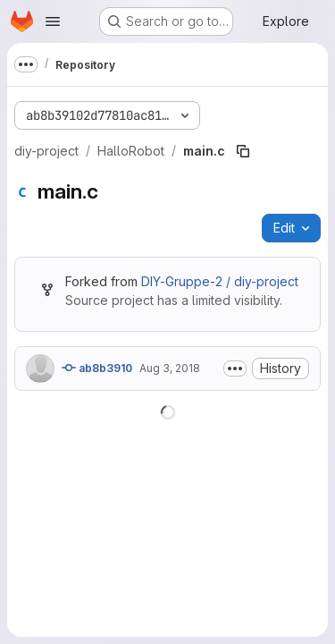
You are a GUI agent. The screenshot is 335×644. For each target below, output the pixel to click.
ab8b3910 (97, 368)
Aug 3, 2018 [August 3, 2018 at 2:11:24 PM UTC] (170, 368)
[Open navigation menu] (53, 21)
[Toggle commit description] (235, 369)
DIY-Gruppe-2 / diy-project (220, 281)
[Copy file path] (243, 151)
